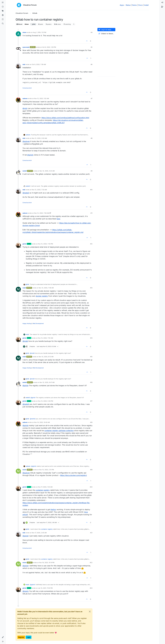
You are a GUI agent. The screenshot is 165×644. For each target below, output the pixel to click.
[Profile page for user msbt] (18, 289)
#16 (91, 382)
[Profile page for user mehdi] (18, 172)
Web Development (38, 323)
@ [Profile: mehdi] (26, 193)
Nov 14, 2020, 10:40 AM (42, 422)
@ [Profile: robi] (25, 108)
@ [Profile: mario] (26, 591)
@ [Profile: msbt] (25, 341)
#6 (92, 64)
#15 (91, 357)
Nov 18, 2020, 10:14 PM (47, 563)
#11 (91, 213)
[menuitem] (162, 3)
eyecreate (26, 47)
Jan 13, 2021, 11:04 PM (45, 588)
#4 (92, 32)
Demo (134, 5)
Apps (122, 5)
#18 (91, 422)
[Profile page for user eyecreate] (18, 49)
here (58, 219)
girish (24, 244)
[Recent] (3, 7)
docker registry (42, 296)
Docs (140, 5)
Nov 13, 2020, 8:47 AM (47, 382)
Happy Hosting (27, 323)
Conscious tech (27, 88)
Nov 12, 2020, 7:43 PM (46, 244)
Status (128, 5)
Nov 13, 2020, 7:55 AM (46, 338)
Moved (19, 24)
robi (24, 64)
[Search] (3, 24)
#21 (91, 533)
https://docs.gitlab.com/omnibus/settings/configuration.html (65, 118)
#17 (91, 401)
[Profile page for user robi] (18, 66)
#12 (91, 244)
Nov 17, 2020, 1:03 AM (45, 487)
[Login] (162, 3)
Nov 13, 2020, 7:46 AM (46, 288)
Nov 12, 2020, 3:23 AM (47, 171)
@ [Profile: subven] (26, 141)
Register (21, 637)
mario (24, 470)
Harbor (53, 509)
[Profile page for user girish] (18, 245)
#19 (91, 470)
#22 (91, 563)
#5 (92, 47)
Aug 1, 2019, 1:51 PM (40, 32)
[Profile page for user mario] (18, 471)
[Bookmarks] (3, 19)
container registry (43, 490)
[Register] (162, 7)
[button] (3, 637)
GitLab (27, 24)
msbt (24, 288)
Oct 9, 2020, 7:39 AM (39, 64)
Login (29, 637)
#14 (91, 338)
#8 (92, 138)
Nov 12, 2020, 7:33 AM (39, 190)
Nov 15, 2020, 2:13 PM (47, 470)
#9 (92, 171)
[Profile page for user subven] (18, 100)
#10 (91, 190)
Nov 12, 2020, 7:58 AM (42, 213)
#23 (91, 588)
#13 (91, 288)
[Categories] (3, 3)
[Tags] (3, 11)
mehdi (25, 171)
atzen (24, 32)
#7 (92, 98)
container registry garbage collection (59, 431)
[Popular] (3, 15)
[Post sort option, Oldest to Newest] (106, 34)
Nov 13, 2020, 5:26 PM (46, 401)
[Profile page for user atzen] (18, 34)
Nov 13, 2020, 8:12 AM (46, 357)
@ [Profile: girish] (30, 155)
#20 (91, 487)
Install (146, 5)
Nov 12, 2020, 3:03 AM (39, 138)
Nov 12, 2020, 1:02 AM (42, 98)
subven (25, 98)
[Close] (90, 612)
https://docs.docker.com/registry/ (73, 475)
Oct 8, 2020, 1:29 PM (49, 47)
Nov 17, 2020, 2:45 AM (39, 533)
